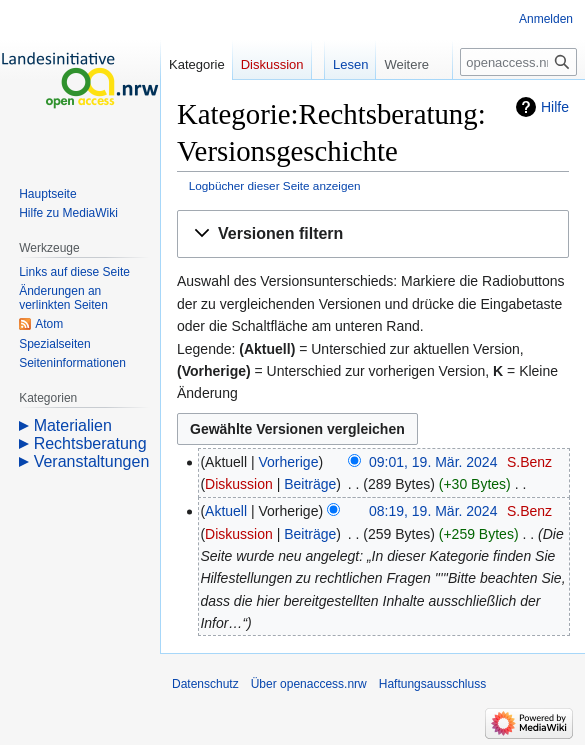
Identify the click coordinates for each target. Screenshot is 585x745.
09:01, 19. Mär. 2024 (433, 462)
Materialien (73, 425)
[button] (373, 234)
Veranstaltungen (92, 461)
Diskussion (239, 484)
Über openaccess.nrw (309, 684)
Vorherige (289, 462)
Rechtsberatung (90, 443)
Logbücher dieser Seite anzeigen (275, 185)
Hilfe (555, 107)
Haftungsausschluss (432, 684)
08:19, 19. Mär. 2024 (433, 511)
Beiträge (310, 484)
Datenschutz (205, 684)
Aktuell (226, 511)
